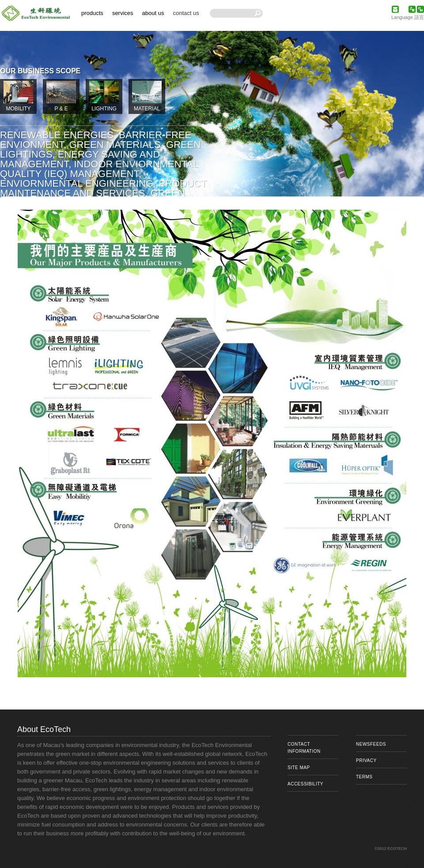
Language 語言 (408, 17)
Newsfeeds (371, 744)
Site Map (299, 768)
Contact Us (186, 13)
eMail (395, 9)
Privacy (366, 760)
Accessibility (305, 784)
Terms (364, 777)
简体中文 (420, 9)
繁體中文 (412, 9)
